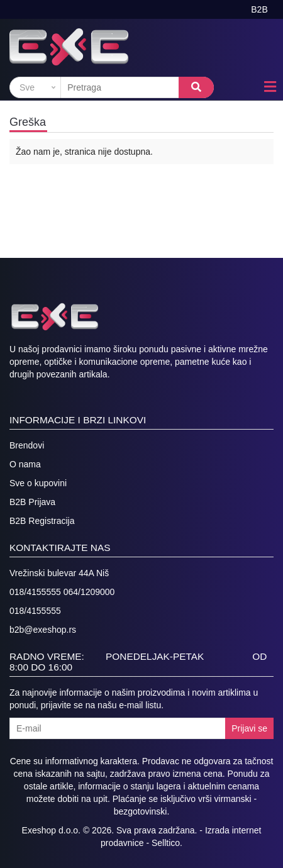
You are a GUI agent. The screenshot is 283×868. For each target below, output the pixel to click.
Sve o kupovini (38, 483)
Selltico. (167, 843)
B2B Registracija (42, 521)
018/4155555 (35, 611)
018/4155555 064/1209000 (62, 592)
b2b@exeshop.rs (43, 630)
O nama (25, 464)
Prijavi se (249, 728)
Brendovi (27, 445)
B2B (259, 9)
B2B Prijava (32, 502)
